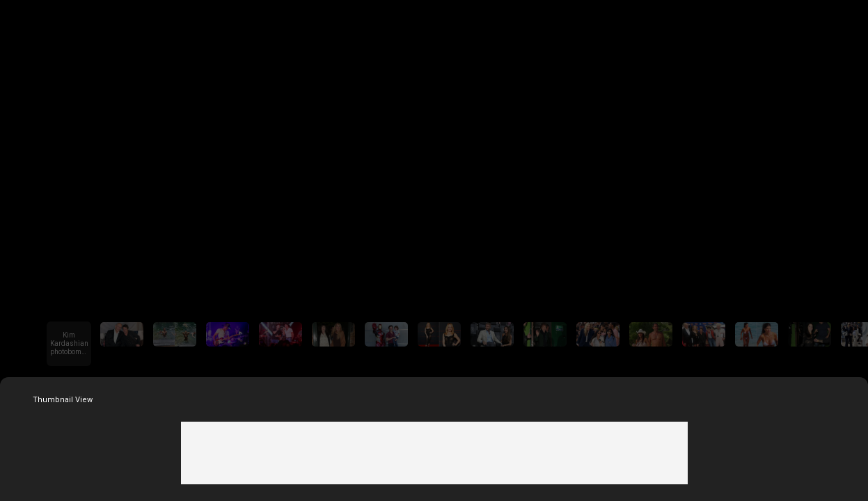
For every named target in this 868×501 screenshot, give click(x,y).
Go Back (25, 19)
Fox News (434, 19)
